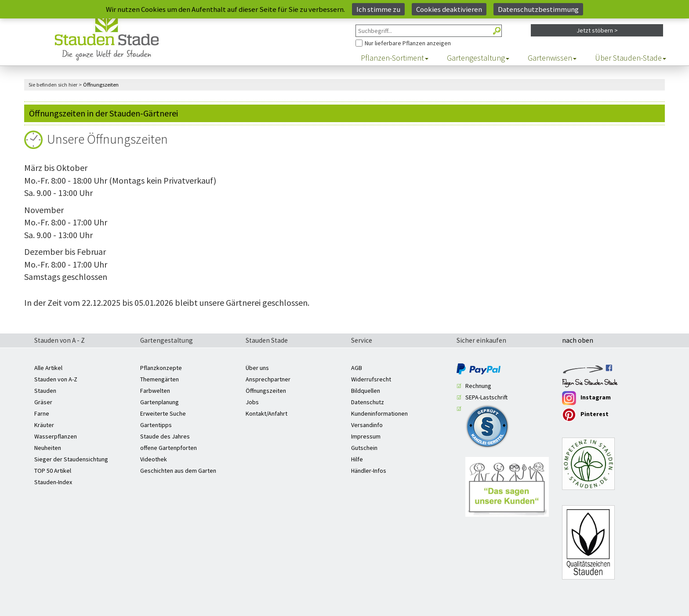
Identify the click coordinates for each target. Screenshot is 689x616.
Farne (42, 413)
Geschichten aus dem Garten (178, 471)
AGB (357, 368)
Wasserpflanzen (56, 436)
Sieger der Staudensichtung (71, 459)
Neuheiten (48, 448)
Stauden (45, 391)
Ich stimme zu (378, 9)
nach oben (578, 341)
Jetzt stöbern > (597, 30)
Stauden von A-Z (56, 379)
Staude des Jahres (165, 436)
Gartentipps (156, 425)
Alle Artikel (48, 368)
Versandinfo (367, 425)
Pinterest (585, 415)
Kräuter (44, 425)
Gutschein (364, 448)
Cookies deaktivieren (449, 9)
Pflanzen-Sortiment (395, 58)
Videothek (154, 459)
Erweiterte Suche (163, 413)
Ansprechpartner (268, 379)
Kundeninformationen (379, 413)
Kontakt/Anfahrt (267, 413)
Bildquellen (366, 391)
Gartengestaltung (478, 58)
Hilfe (357, 459)
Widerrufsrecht (371, 379)
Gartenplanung (160, 402)
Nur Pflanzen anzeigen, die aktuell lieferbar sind (356, 37)
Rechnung (478, 386)
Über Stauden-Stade (631, 58)
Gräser (43, 402)
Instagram (586, 398)
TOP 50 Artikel (53, 471)
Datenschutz (368, 402)
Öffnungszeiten (266, 391)
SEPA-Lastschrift (486, 397)
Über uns (257, 368)
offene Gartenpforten (169, 448)
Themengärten (160, 379)
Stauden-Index (53, 482)
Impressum (366, 436)
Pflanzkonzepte (161, 368)
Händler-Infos (369, 471)
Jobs (252, 402)
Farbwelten (155, 391)
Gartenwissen (552, 58)
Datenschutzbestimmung (538, 9)
